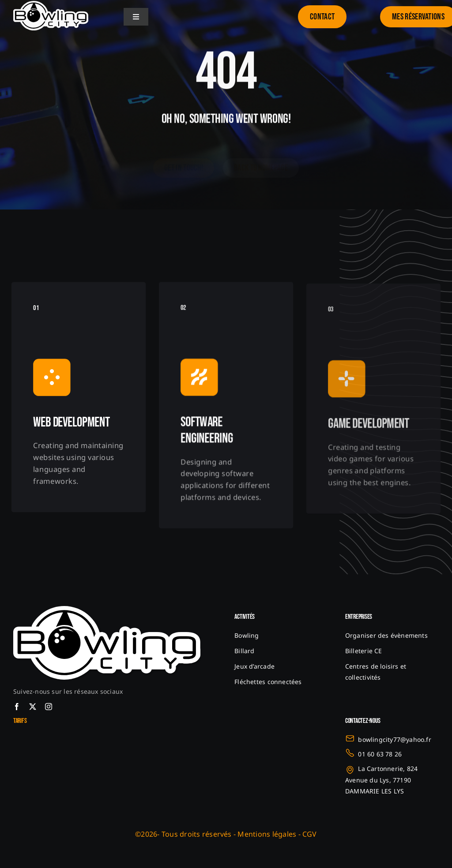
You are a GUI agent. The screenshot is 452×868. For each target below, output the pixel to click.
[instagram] (49, 707)
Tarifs (20, 721)
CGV (310, 834)
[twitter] (33, 707)
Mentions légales (267, 834)
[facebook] (17, 707)
